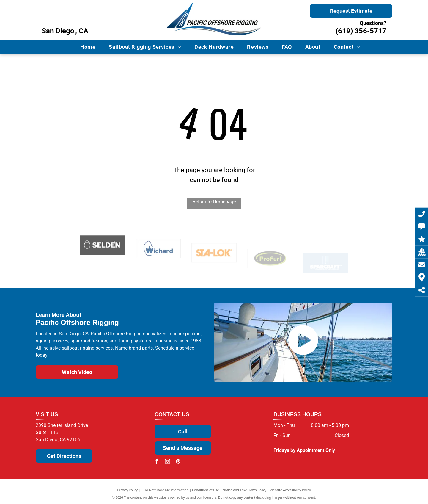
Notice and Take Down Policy (245, 490)
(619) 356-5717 (361, 31)
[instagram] (168, 462)
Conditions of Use (206, 490)
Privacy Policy (127, 490)
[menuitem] (90, 47)
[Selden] (102, 258)
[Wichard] (158, 263)
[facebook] (157, 462)
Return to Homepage (214, 202)
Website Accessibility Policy (290, 490)
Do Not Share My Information (166, 490)
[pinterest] (178, 462)
